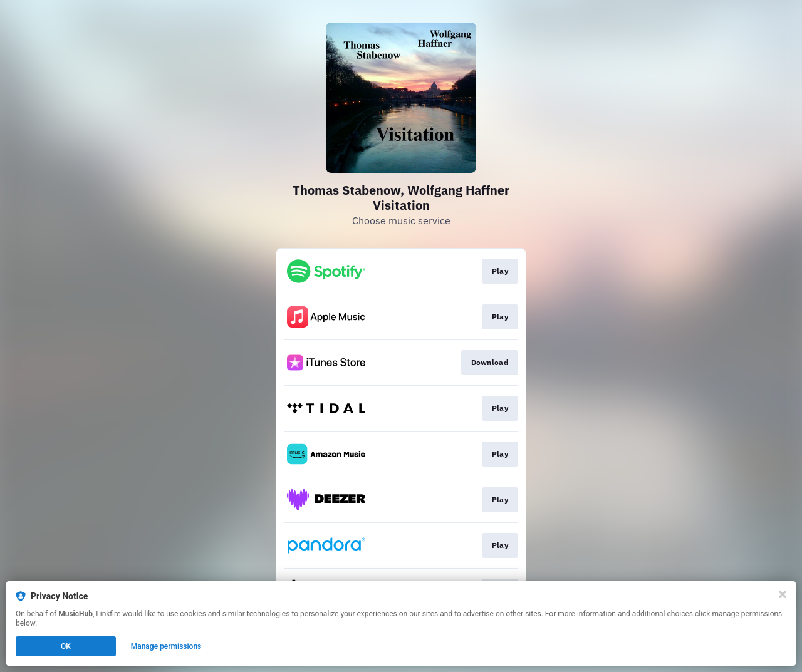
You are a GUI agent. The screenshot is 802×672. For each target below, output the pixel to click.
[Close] (783, 594)
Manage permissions (166, 646)
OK (66, 646)
